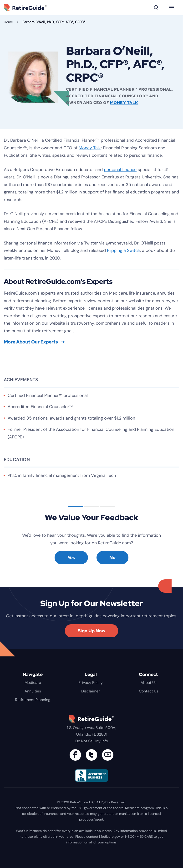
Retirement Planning (33, 700)
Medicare (33, 683)
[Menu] (172, 8)
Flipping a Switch (124, 250)
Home (8, 22)
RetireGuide (32, 8)
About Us (149, 683)
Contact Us (149, 691)
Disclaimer (91, 691)
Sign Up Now (91, 631)
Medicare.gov (109, 837)
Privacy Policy (91, 683)
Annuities (33, 691)
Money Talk (124, 103)
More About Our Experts (34, 342)
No (112, 558)
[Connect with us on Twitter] (91, 755)
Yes (71, 558)
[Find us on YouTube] (108, 755)
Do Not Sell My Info (92, 741)
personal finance (120, 170)
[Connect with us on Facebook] (75, 755)
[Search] (156, 8)
